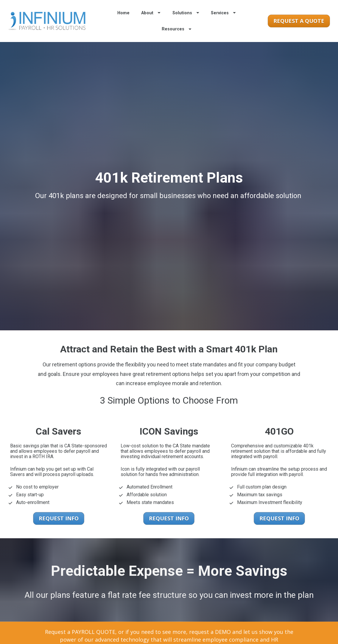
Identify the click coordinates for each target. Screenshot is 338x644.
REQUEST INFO (59, 491)
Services (223, 20)
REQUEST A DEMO (235, 637)
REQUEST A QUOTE (299, 28)
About (151, 20)
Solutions (186, 20)
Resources (177, 36)
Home (123, 20)
